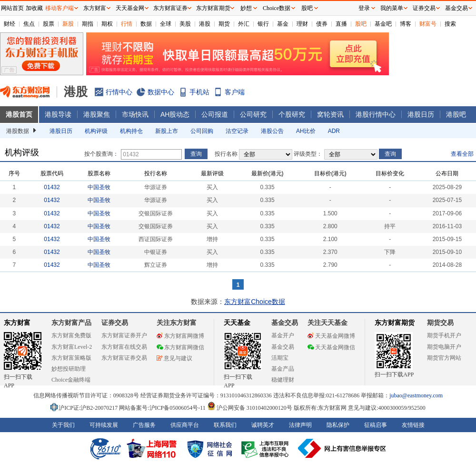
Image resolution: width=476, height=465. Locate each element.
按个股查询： (101, 154)
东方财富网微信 (180, 347)
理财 (302, 24)
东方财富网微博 (180, 336)
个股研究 (292, 114)
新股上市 (167, 131)
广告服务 (144, 425)
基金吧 (383, 24)
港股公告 (272, 131)
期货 (224, 24)
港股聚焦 (97, 114)
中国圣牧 (99, 187)
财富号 (428, 24)
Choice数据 (277, 8)
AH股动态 (175, 114)
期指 (88, 24)
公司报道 (215, 114)
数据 (146, 24)
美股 (185, 24)
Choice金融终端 (71, 380)
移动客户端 (59, 8)
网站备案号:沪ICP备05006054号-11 (163, 408)
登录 (364, 8)
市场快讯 (135, 114)
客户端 (235, 92)
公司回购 (202, 131)
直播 (341, 24)
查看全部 (462, 154)
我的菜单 (392, 8)
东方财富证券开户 (124, 335)
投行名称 (226, 154)
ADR (334, 131)
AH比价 (306, 131)
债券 (322, 24)
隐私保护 (338, 425)
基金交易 (283, 347)
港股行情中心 (376, 114)
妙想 (246, 8)
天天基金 (237, 323)
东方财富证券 (170, 8)
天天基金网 (130, 8)
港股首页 (19, 114)
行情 (127, 24)
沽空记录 (237, 131)
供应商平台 (185, 425)
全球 (166, 24)
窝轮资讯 (330, 114)
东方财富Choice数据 (255, 302)
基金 (283, 24)
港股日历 (421, 114)
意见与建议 (174, 358)
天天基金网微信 (331, 347)
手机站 (199, 92)
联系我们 (225, 425)
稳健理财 (283, 380)
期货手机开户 (444, 335)
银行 (263, 24)
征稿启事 (376, 425)
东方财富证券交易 (124, 358)
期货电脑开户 (444, 347)
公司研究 (253, 114)
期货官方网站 (444, 358)
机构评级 (96, 131)
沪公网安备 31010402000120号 (250, 408)
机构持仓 (131, 131)
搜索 (450, 24)
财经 (10, 24)
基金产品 (283, 369)
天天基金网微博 (331, 336)
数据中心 (161, 92)
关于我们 (63, 425)
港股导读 (58, 114)
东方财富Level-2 (72, 347)
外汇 (244, 24)
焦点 (29, 24)
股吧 (361, 24)
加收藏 (34, 8)
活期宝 (280, 358)
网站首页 (12, 8)
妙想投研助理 (69, 369)
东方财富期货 (395, 323)
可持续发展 (104, 425)
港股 (205, 24)
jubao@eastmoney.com (416, 395)
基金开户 (283, 335)
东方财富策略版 (71, 358)
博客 (406, 24)
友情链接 (413, 425)
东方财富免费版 (71, 335)
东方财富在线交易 (124, 347)
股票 (49, 24)
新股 (68, 24)
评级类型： (308, 154)
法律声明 (300, 425)
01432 (52, 187)
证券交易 (424, 8)
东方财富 (17, 323)
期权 (107, 24)
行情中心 (119, 92)
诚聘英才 (263, 425)
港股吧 (456, 114)
